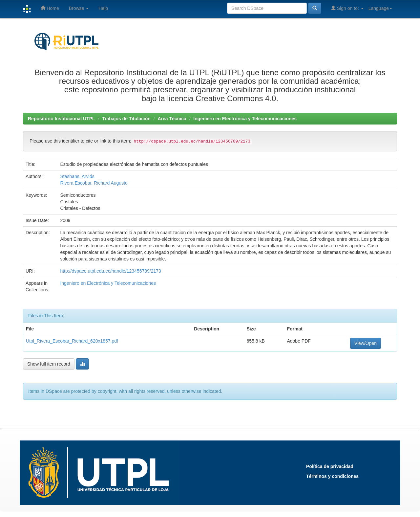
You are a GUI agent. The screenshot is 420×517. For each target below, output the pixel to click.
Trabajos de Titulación (126, 119)
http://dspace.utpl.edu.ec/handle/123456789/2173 (110, 271)
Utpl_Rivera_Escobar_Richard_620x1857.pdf (72, 341)
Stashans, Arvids (77, 176)
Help (103, 8)
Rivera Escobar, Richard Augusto (94, 183)
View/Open (366, 343)
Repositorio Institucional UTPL (62, 119)
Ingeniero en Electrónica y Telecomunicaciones (245, 119)
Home (50, 8)
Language (380, 8)
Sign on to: (347, 8)
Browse (79, 8)
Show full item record (49, 364)
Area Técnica (172, 119)
